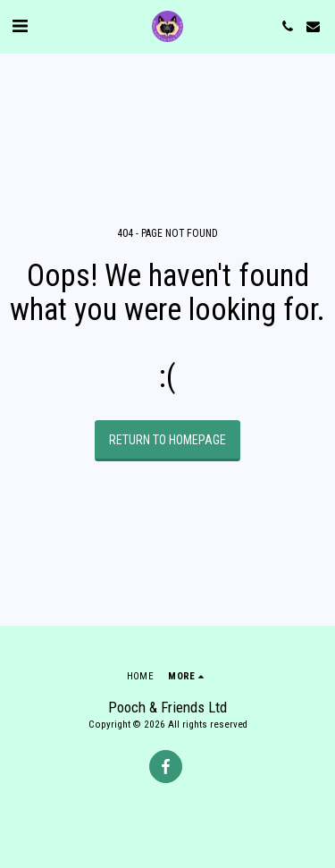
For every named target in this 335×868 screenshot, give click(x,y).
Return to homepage (167, 440)
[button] (20, 26)
